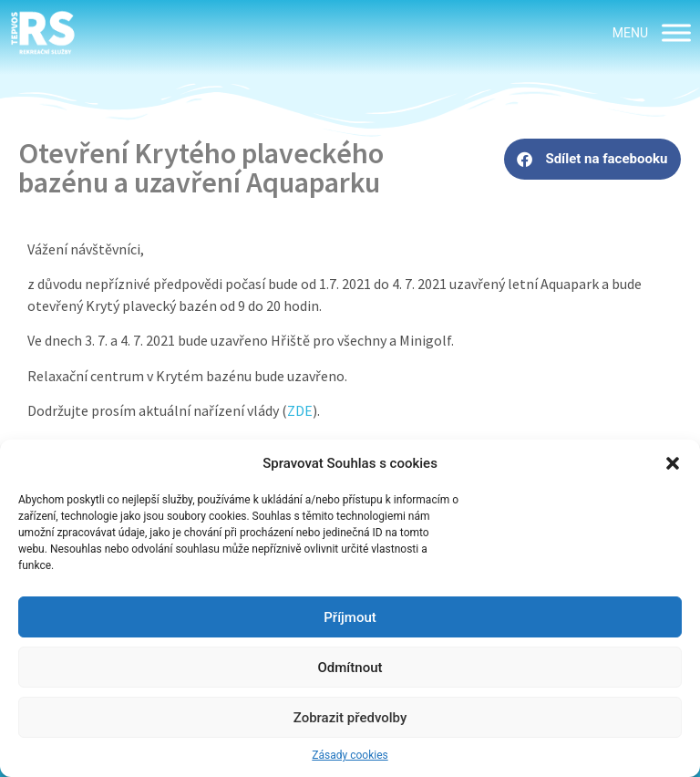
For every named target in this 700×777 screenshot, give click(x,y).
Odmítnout (350, 668)
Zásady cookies (350, 755)
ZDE (300, 410)
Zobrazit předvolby (350, 718)
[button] (673, 463)
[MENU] (676, 32)
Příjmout (350, 617)
